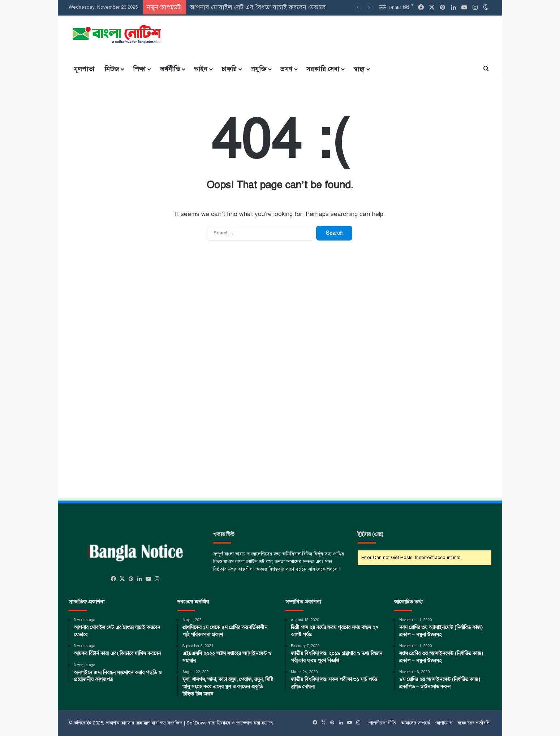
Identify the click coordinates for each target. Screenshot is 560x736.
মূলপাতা (84, 69)
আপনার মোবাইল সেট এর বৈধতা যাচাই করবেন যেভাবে (258, 7)
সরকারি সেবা (323, 69)
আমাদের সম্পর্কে (415, 723)
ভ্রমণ (286, 69)
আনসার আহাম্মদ (135, 723)
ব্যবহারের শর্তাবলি (473, 723)
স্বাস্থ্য (359, 69)
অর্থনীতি (170, 69)
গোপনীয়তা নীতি (382, 723)
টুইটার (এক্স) (371, 534)
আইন (201, 69)
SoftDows (197, 723)
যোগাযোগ (444, 723)
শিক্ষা (139, 69)
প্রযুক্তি (259, 69)
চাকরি (229, 69)
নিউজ (112, 69)
